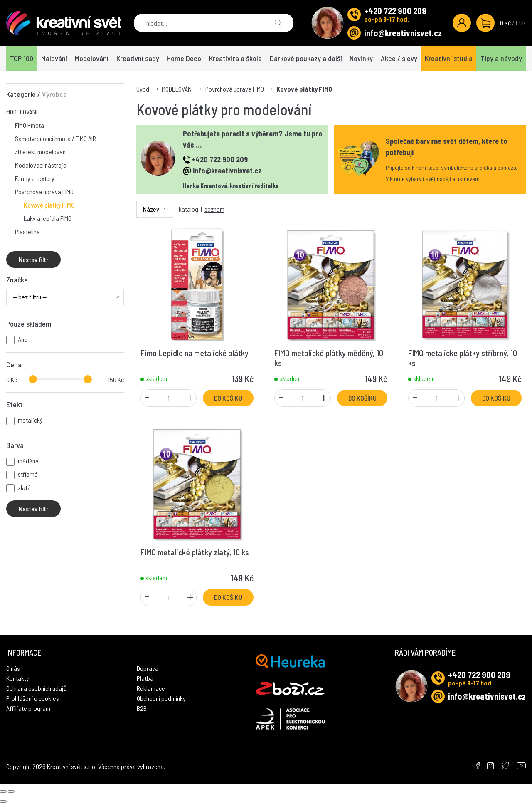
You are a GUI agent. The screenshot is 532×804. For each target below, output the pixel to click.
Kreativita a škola (235, 58)
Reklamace (151, 678)
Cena (14, 364)
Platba (145, 668)
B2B (142, 698)
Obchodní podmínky (161, 688)
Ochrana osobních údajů (37, 678)
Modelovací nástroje (41, 165)
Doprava (148, 658)
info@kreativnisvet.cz (403, 33)
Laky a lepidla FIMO (48, 218)
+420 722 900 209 (395, 11)
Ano (23, 339)
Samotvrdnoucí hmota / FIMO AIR (55, 138)
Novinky (361, 58)
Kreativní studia (449, 58)
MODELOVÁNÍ (22, 112)
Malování (54, 58)
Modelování (92, 58)
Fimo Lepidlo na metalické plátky (195, 353)
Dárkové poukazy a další (306, 58)
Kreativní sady (138, 58)
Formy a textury (35, 178)
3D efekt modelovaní (41, 152)
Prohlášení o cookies (33, 688)
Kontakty (18, 668)
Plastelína (27, 231)
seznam (214, 209)
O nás (13, 658)
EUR (521, 23)
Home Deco (184, 58)
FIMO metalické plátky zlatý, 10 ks (195, 552)
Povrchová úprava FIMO (44, 192)
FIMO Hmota (30, 125)
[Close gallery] (3, 792)
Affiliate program (28, 698)
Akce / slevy (399, 58)
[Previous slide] (3, 782)
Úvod (143, 89)
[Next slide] (11, 782)
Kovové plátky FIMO (49, 205)
